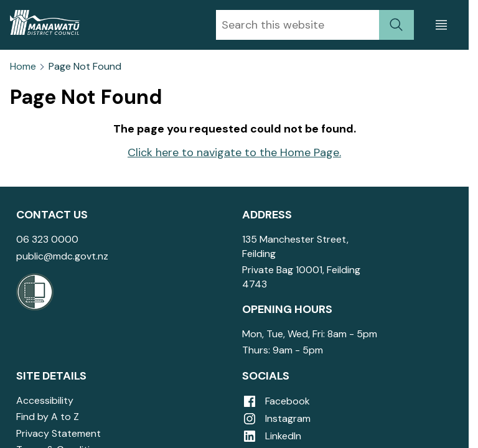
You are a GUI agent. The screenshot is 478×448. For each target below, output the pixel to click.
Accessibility (45, 400)
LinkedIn (272, 436)
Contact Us (52, 215)
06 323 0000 (47, 239)
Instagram (276, 418)
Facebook (276, 401)
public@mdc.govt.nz (62, 256)
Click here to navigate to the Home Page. (234, 152)
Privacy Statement (59, 433)
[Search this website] (298, 25)
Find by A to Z (48, 417)
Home (23, 67)
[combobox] (298, 25)
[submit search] (396, 25)
